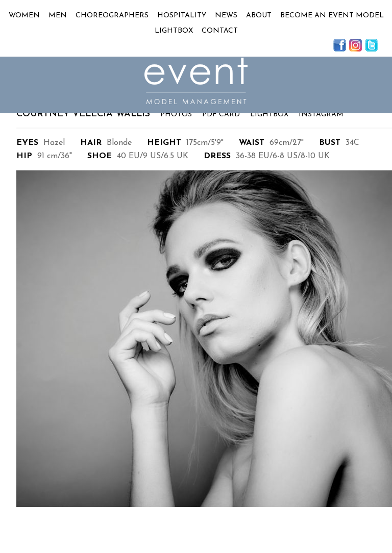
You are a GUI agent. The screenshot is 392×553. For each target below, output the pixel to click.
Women (24, 16)
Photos (176, 115)
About (259, 16)
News (226, 16)
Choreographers (112, 16)
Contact (220, 31)
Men (58, 16)
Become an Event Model (332, 16)
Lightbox (174, 31)
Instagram (321, 115)
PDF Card (221, 115)
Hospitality (182, 16)
